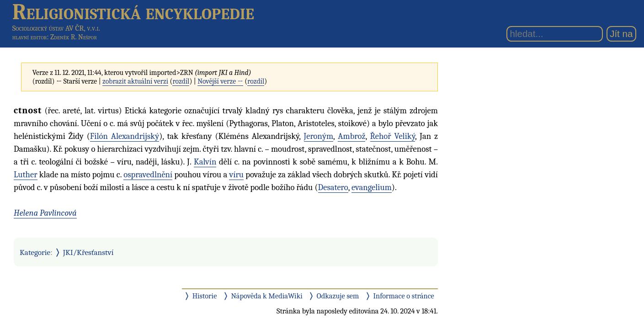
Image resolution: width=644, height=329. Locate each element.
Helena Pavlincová (45, 213)
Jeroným (319, 136)
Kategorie (35, 252)
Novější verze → (220, 81)
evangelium (372, 187)
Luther (26, 175)
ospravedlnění (148, 175)
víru (236, 175)
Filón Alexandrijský (125, 136)
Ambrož (351, 136)
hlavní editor (30, 37)
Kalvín (205, 162)
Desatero (333, 187)
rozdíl (181, 81)
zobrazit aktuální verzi (135, 81)
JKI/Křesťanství (88, 252)
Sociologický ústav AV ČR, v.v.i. (56, 28)
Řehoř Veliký (393, 136)
